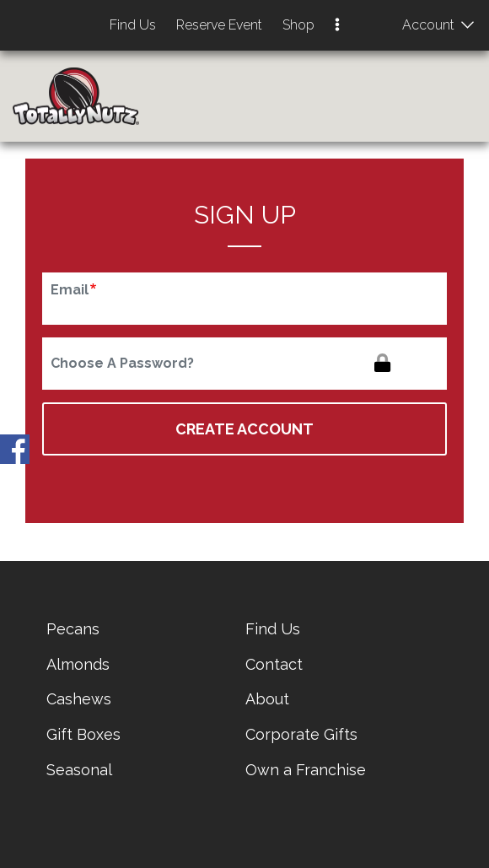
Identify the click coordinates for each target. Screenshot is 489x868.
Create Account (244, 429)
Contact (274, 664)
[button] (337, 26)
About (267, 699)
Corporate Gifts (301, 734)
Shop (298, 25)
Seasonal (79, 770)
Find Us (133, 25)
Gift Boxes (83, 734)
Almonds (78, 664)
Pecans (73, 629)
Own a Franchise (306, 770)
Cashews (79, 699)
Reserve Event (219, 25)
